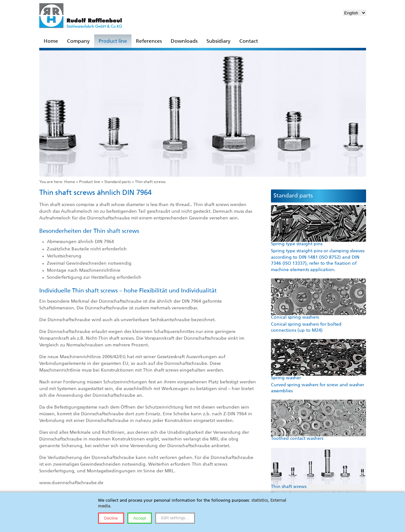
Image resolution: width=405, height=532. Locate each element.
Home (70, 182)
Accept (140, 518)
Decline (111, 518)
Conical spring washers (295, 317)
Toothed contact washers (297, 439)
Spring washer (286, 378)
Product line (90, 182)
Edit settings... (175, 518)
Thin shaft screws (289, 487)
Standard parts (118, 182)
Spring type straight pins (297, 244)
